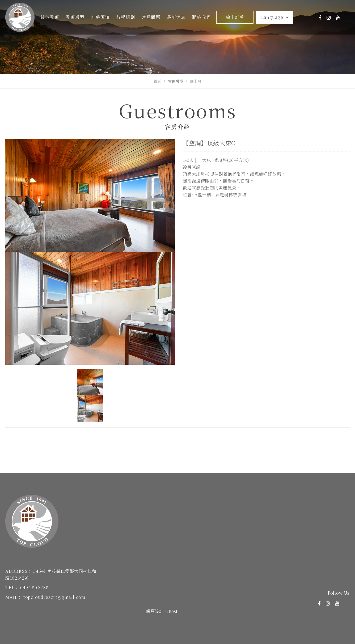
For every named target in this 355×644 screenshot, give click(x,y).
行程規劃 (126, 17)
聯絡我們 (201, 17)
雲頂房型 (75, 17)
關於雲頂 (50, 17)
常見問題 (151, 17)
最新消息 (176, 17)
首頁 (157, 81)
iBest (172, 611)
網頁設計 (155, 611)
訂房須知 (100, 17)
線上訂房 (235, 17)
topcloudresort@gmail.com (54, 597)
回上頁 (196, 81)
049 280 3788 (34, 588)
